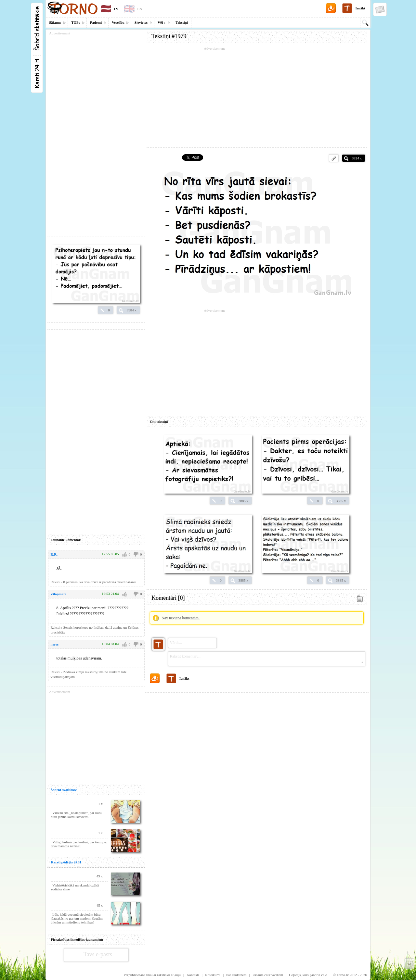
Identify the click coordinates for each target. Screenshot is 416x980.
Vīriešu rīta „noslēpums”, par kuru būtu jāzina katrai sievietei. (76, 815)
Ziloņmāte (58, 594)
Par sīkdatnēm (236, 975)
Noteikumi (213, 975)
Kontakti (193, 975)
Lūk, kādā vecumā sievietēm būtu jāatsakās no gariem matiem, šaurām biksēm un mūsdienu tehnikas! (77, 918)
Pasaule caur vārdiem (268, 975)
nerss (55, 644)
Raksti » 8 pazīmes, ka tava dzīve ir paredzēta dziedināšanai (94, 582)
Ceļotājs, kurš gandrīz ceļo (308, 975)
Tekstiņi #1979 (169, 36)
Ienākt (360, 8)
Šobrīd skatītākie (64, 790)
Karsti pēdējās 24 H (66, 862)
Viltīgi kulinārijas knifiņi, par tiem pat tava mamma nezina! (79, 844)
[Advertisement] (257, 97)
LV (116, 9)
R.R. (54, 554)
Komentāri (168, 598)
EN (140, 9)
